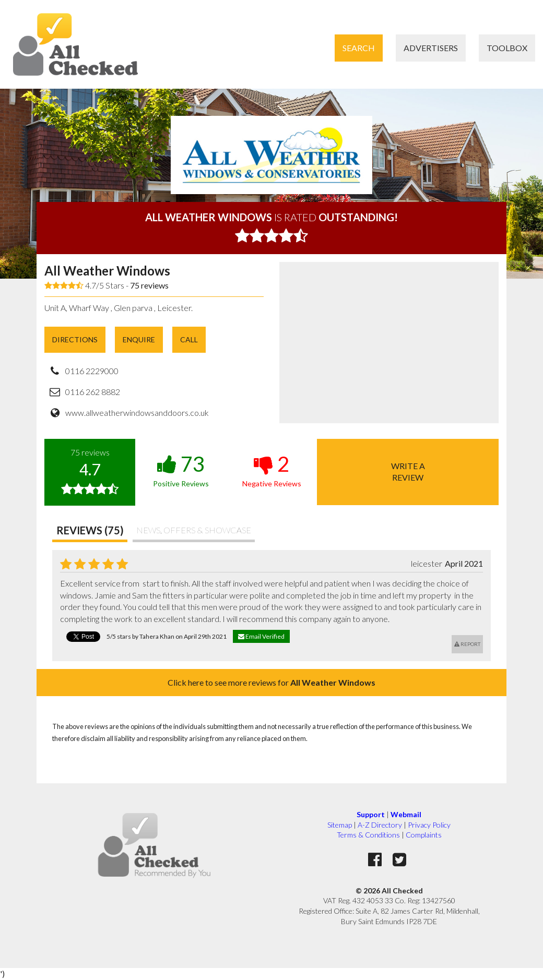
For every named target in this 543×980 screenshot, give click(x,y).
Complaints (424, 835)
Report (467, 644)
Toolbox (507, 48)
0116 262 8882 (93, 392)
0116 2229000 (92, 371)
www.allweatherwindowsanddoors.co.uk (137, 413)
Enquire (139, 339)
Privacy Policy (429, 825)
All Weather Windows (107, 271)
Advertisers (431, 48)
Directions (75, 339)
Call (189, 339)
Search (359, 48)
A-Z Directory (380, 825)
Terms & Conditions (368, 835)
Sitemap (340, 825)
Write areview (408, 471)
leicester (427, 563)
